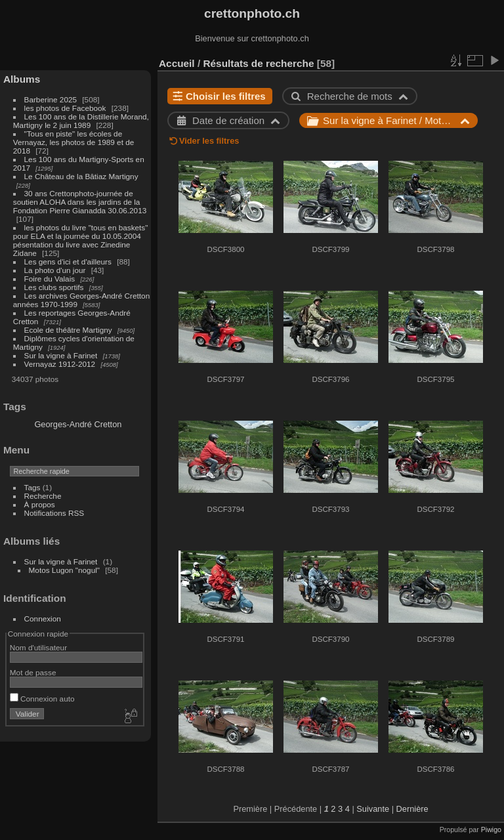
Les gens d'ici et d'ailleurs (68, 262)
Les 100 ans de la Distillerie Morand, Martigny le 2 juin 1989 (81, 121)
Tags (32, 487)
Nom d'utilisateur (38, 647)
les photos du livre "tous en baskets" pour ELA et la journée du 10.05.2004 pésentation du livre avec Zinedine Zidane (81, 240)
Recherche (43, 496)
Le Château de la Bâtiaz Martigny (81, 176)
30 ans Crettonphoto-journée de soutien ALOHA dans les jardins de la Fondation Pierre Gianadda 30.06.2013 (80, 202)
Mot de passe (33, 672)
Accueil (177, 63)
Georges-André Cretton (78, 424)
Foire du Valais (50, 279)
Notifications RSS (54, 513)
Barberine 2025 (51, 99)
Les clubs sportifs (54, 287)
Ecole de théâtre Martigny (68, 330)
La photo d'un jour (55, 270)
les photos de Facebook (65, 108)
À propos (40, 504)
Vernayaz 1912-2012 (60, 364)
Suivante (373, 809)
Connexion (43, 619)
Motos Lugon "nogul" (64, 570)
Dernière (412, 809)
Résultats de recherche (258, 63)
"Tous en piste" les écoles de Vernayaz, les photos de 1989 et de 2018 (73, 142)
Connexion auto (42, 699)
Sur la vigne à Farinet (61, 355)
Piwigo (491, 829)
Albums (22, 79)
